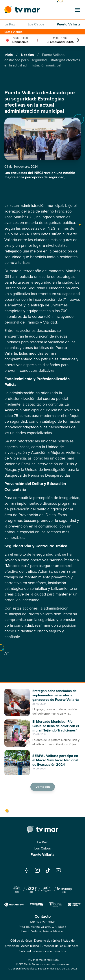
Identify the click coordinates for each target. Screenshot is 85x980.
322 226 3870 (46, 922)
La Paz (10, 24)
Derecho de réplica (47, 941)
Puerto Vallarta (69, 24)
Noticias (28, 55)
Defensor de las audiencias (60, 946)
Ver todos (42, 787)
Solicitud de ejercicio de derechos (43, 951)
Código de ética (21, 941)
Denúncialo (20, 42)
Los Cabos (36, 24)
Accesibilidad (30, 946)
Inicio (9, 55)
